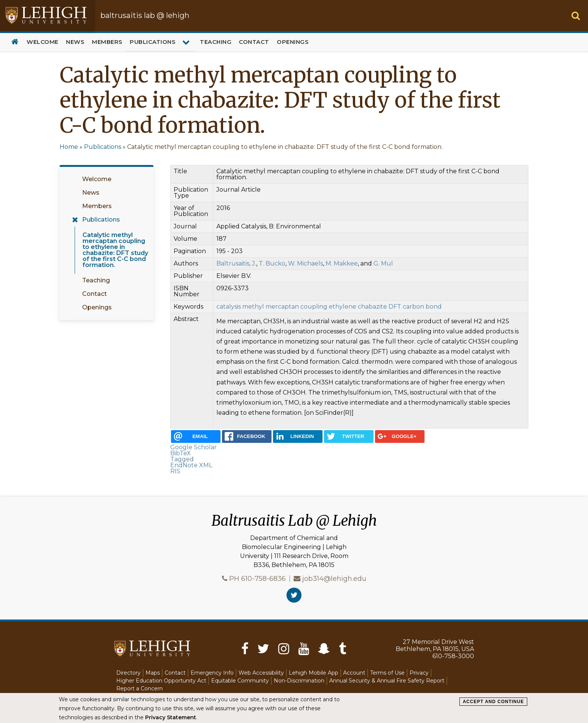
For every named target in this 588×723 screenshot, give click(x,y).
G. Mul (383, 263)
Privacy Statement (171, 717)
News (75, 42)
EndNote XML (191, 465)
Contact (254, 42)
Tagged (182, 459)
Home (15, 42)
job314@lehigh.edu (334, 579)
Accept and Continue (493, 702)
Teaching (216, 42)
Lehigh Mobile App (313, 673)
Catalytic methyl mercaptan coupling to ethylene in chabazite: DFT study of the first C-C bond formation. (115, 250)
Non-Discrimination (299, 681)
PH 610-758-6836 (257, 579)
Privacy (419, 673)
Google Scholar (193, 447)
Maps (153, 673)
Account (354, 673)
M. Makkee (342, 263)
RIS (175, 471)
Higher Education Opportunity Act (161, 681)
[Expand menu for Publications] (187, 42)
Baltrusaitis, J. (236, 263)
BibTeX (181, 453)
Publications (153, 42)
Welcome (43, 42)
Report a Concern (139, 688)
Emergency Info (212, 673)
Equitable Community (240, 681)
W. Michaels (305, 263)
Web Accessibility (261, 673)
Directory (128, 673)
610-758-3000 (453, 656)
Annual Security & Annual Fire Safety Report (387, 681)
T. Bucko (272, 263)
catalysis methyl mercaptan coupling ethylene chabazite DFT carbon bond (329, 307)
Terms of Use (387, 673)
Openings (293, 42)
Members (107, 42)
